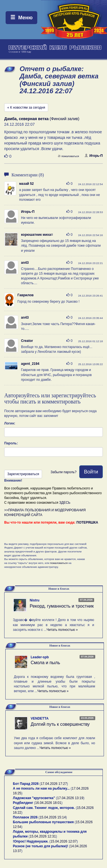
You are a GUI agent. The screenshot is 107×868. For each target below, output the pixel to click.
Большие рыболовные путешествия (43, 822)
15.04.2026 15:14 (53, 817)
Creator (27, 341)
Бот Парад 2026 (26, 784)
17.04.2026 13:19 (70, 798)
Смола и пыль (46, 663)
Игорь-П (94, 156)
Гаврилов (25, 295)
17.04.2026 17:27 (54, 784)
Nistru (35, 600)
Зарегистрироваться (23, 474)
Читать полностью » (62, 630)
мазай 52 (26, 184)
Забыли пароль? (63, 472)
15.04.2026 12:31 (43, 836)
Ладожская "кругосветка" (34, 798)
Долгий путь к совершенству (60, 724)
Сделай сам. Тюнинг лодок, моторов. (44, 808)
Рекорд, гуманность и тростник (62, 606)
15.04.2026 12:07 (63, 841)
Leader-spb (40, 657)
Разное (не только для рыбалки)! (40, 846)
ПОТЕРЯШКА (87, 522)
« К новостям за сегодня (26, 108)
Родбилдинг (23, 803)
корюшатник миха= (37, 235)
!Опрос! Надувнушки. (31, 841)
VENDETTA (40, 718)
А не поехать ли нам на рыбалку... (41, 788)
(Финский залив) (42, 119)
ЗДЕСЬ (65, 503)
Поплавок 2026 (25, 817)
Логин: (10, 423)
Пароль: (11, 443)
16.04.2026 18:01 (48, 803)
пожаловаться (68, 156)
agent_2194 (30, 364)
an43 (25, 263)
